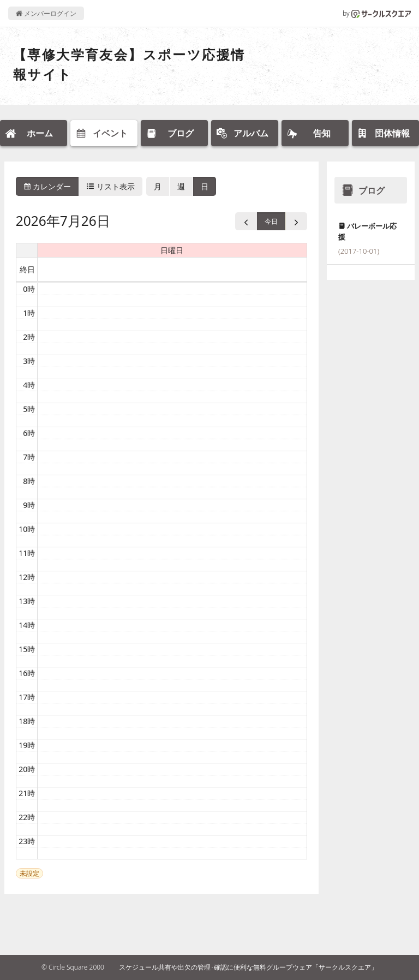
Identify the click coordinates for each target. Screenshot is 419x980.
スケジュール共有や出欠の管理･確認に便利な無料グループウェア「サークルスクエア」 (248, 967)
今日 (271, 221)
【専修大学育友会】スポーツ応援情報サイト (129, 64)
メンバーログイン (46, 13)
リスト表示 (111, 186)
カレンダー (47, 186)
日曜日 (172, 250)
